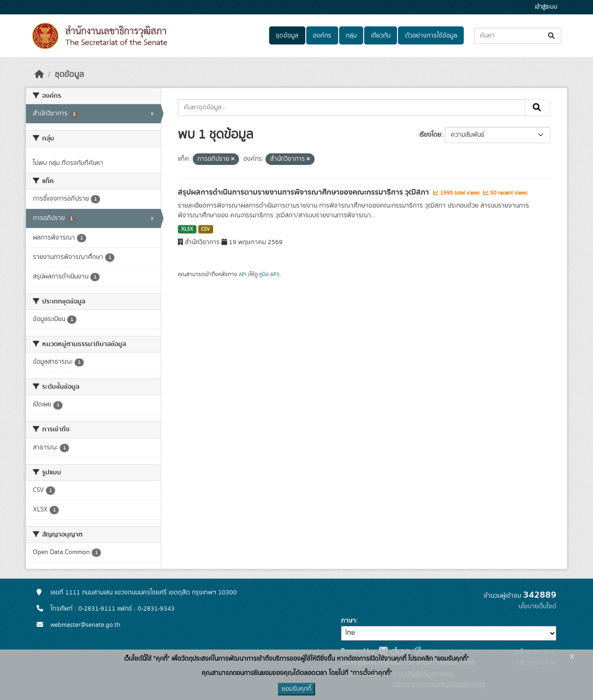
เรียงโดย (430, 135)
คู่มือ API (268, 274)
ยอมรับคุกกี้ (296, 689)
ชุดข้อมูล (287, 36)
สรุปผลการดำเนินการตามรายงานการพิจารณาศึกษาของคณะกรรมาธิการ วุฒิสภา (304, 192)
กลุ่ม (351, 36)
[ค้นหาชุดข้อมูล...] (518, 36)
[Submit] (552, 36)
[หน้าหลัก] (39, 75)
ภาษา (348, 621)
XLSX (187, 229)
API (243, 274)
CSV (205, 229)
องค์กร (322, 36)
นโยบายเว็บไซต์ (537, 606)
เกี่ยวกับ (381, 36)
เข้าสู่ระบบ (546, 7)
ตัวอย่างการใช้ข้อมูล (431, 36)
